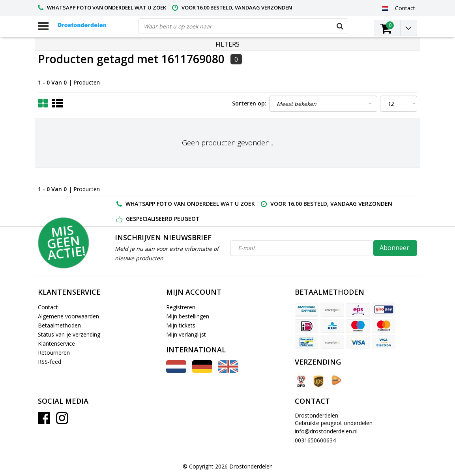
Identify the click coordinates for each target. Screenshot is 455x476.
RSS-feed (50, 362)
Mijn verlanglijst (186, 334)
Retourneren (54, 353)
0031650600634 (315, 440)
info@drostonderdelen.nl (326, 431)
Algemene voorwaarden (68, 316)
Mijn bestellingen (188, 316)
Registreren (181, 307)
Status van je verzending (69, 334)
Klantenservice (56, 343)
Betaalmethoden (59, 325)
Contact (48, 307)
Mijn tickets (181, 325)
